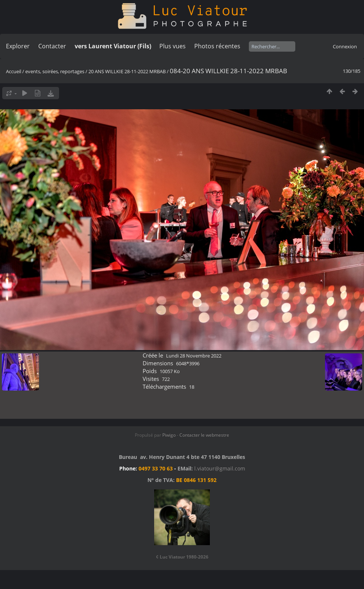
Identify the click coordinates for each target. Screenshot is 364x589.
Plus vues (173, 46)
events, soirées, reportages (55, 71)
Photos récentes (217, 46)
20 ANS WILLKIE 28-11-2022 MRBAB (127, 71)
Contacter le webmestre (204, 435)
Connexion (345, 46)
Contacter (52, 46)
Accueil (14, 71)
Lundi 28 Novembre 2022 (194, 356)
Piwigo (169, 435)
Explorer (18, 46)
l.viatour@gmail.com (220, 468)
